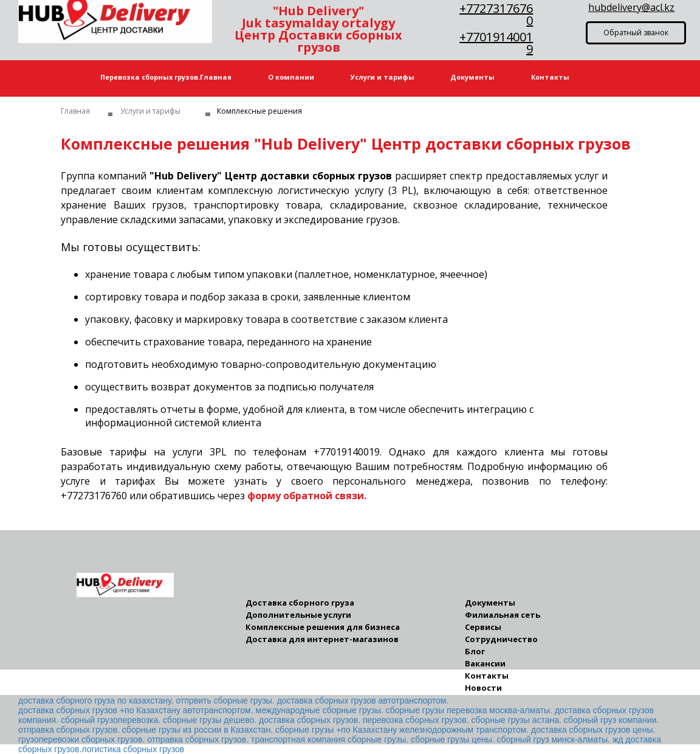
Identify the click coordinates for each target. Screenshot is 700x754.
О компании (291, 77)
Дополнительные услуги (298, 615)
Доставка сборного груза (300, 603)
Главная (75, 111)
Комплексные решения (259, 111)
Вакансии (485, 664)
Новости (483, 688)
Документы (472, 77)
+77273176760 (496, 14)
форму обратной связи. (307, 496)
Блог (475, 652)
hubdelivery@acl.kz (631, 7)
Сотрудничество (501, 639)
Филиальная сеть (503, 615)
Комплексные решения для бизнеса (323, 627)
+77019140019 (496, 43)
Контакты (550, 77)
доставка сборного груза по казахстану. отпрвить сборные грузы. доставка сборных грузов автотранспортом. (233, 700)
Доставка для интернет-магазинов (322, 639)
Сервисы (483, 627)
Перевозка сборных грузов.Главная (166, 77)
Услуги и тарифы (383, 77)
